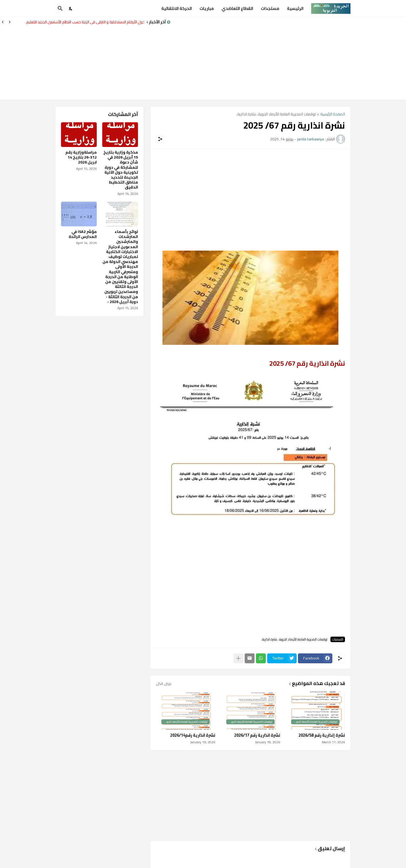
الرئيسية (295, 8)
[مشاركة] (160, 139)
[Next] (3, 22)
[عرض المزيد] (238, 658)
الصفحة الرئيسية (333, 114)
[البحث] (60, 9)
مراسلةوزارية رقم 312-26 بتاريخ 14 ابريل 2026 (81, 157)
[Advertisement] (288, 59)
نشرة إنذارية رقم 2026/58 (322, 735)
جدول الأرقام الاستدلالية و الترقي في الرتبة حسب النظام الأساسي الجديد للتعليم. (83, 22)
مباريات (207, 8)
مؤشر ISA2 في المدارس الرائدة (83, 234)
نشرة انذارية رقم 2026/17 (257, 735)
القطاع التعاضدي (237, 8)
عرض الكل (164, 684)
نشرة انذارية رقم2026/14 (193, 735)
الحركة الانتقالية (177, 8)
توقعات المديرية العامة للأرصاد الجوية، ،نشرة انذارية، (276, 114)
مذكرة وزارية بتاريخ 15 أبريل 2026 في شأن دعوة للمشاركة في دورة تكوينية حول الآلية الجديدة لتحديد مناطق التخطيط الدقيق (121, 170)
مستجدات (270, 8)
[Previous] (10, 22)
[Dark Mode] (71, 9)
